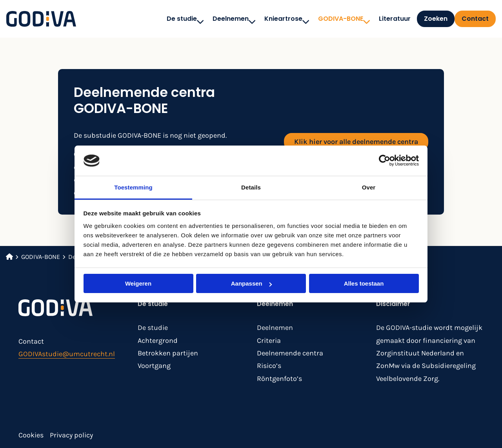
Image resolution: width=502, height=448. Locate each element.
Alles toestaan (364, 283)
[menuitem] (171, 19)
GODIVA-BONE (332, 19)
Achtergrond (158, 341)
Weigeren (138, 283)
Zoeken (429, 19)
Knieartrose (274, 19)
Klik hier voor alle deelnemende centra (356, 142)
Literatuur (382, 19)
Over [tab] (369, 187)
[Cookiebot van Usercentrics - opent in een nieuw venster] (385, 160)
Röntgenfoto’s (279, 379)
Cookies (31, 435)
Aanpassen (251, 283)
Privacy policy (71, 435)
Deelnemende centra (290, 353)
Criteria (269, 341)
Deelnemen (222, 19)
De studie (173, 19)
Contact (475, 19)
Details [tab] (251, 187)
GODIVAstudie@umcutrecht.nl (67, 354)
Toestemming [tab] (133, 187)
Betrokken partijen (168, 353)
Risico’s (269, 366)
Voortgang (154, 366)
